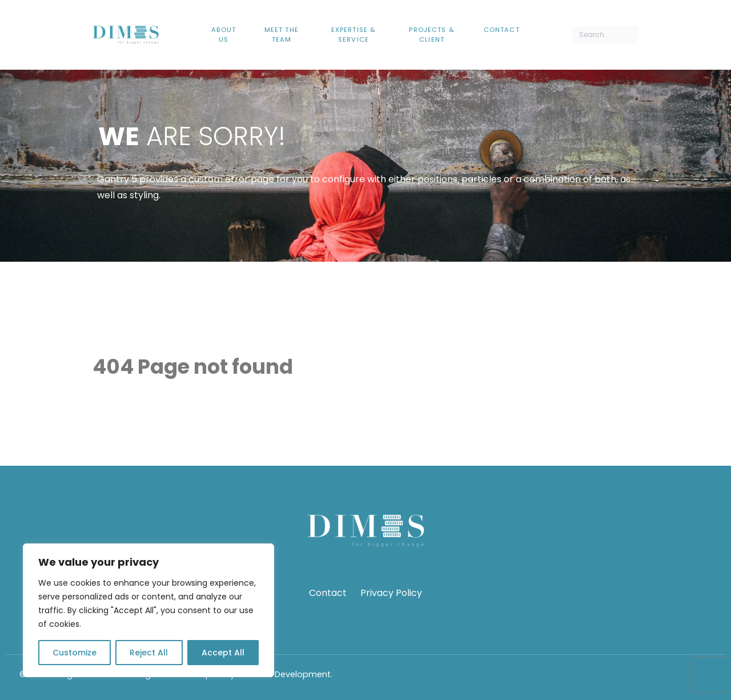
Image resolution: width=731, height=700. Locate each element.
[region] (148, 610)
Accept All (223, 653)
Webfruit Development (284, 674)
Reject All (149, 653)
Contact (328, 593)
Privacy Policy (391, 593)
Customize (75, 653)
